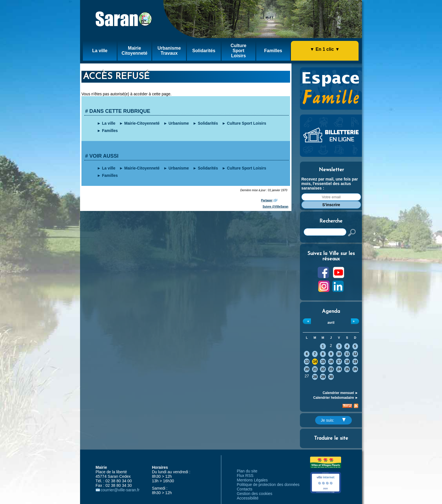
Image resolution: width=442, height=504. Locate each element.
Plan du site (247, 471)
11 (347, 354)
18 (347, 362)
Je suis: (333, 420)
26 (355, 369)
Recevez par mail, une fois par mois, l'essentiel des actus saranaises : (330, 184)
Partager (267, 200)
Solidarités (208, 123)
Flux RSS (245, 476)
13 (307, 362)
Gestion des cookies (255, 494)
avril (331, 323)
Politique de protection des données (268, 485)
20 (307, 369)
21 (315, 369)
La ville (109, 123)
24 (339, 369)
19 (355, 362)
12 (355, 354)
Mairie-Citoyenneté (142, 123)
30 (331, 377)
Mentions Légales (252, 480)
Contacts (245, 489)
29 (323, 377)
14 (315, 362)
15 (323, 362)
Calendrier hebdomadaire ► (336, 398)
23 (331, 369)
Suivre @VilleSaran (276, 207)
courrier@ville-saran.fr (120, 490)
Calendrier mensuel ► (340, 393)
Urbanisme (179, 123)
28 (315, 377)
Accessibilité (248, 498)
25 (347, 369)
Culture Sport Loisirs (247, 123)
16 (331, 362)
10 (339, 354)
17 (339, 362)
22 (323, 369)
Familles (110, 131)
